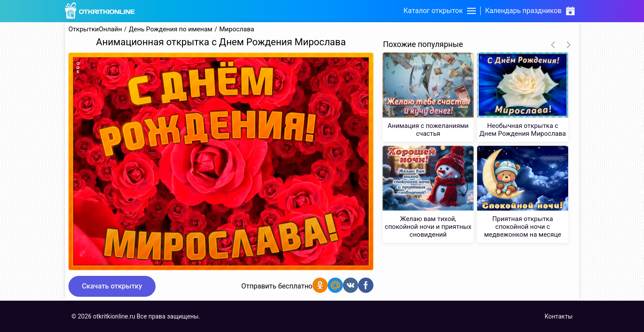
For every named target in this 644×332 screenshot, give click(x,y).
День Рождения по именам (171, 29)
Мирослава (237, 29)
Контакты (559, 316)
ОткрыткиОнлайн (95, 29)
